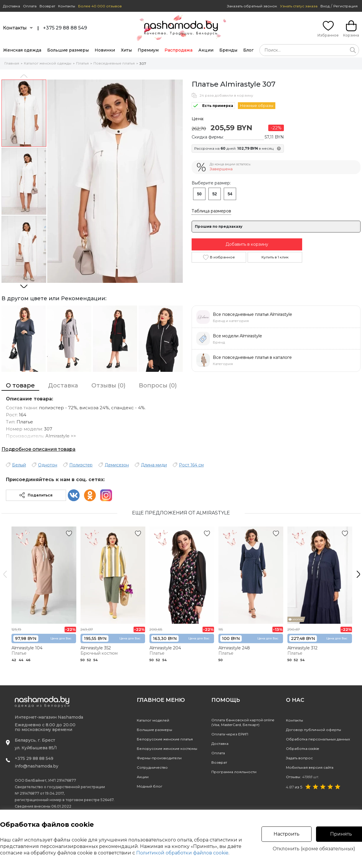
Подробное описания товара (38, 449)
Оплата (30, 6)
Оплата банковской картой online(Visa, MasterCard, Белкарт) (243, 722)
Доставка (11, 6)
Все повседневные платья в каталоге (252, 357)
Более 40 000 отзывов (100, 6)
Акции (206, 50)
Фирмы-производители (159, 758)
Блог (248, 50)
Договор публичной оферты (314, 730)
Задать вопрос (299, 758)
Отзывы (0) (108, 385)
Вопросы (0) (158, 385)
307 (143, 63)
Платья (82, 63)
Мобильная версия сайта (310, 767)
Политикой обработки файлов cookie (182, 853)
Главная (12, 63)
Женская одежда (22, 50)
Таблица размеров (211, 211)
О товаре (20, 385)
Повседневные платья (114, 63)
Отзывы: (302, 777)
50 (199, 194)
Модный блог (150, 786)
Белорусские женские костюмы (167, 749)
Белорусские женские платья (165, 739)
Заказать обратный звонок (252, 6)
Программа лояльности (234, 772)
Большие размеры (68, 50)
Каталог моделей (153, 720)
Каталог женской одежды (48, 63)
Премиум (148, 50)
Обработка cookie (302, 749)
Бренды (228, 50)
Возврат (47, 6)
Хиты (126, 50)
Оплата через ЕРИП (230, 734)
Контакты (67, 6)
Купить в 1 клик (275, 257)
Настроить (287, 834)
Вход (325, 6)
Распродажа (178, 50)
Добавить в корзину (247, 244)
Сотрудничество (152, 767)
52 (215, 194)
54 (230, 194)
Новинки (105, 50)
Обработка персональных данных (318, 739)
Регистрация (345, 6)
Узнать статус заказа (299, 6)
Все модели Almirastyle (237, 336)
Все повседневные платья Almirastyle (252, 314)
